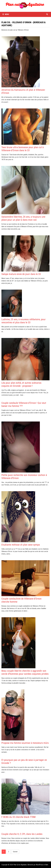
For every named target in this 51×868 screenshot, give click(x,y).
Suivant (15, 852)
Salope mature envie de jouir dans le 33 (21, 274)
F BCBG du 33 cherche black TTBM (18, 817)
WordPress (40, 865)
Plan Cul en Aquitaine (20, 865)
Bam (47, 865)
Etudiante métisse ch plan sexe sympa (21, 545)
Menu (6, 14)
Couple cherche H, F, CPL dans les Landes (22, 834)
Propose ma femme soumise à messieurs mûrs (25, 743)
